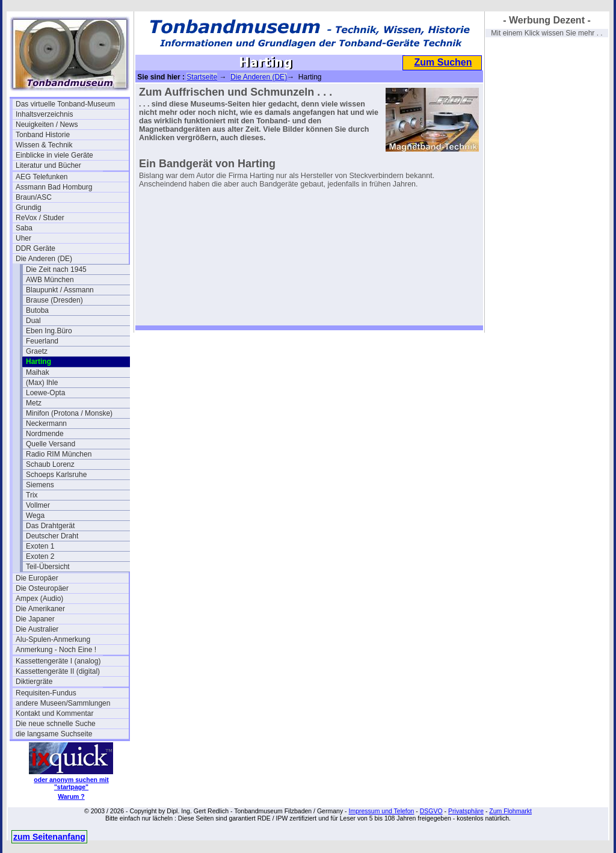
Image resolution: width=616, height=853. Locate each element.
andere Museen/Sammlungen (63, 703)
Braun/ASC (34, 197)
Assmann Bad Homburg (54, 187)
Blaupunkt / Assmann (60, 290)
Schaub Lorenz (50, 464)
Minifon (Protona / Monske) (69, 413)
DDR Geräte (35, 248)
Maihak (38, 372)
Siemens (40, 485)
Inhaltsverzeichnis (44, 114)
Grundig (29, 208)
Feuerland (42, 341)
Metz (34, 403)
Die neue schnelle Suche (56, 724)
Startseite (202, 77)
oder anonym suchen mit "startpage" (71, 783)
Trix (32, 495)
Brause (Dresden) (54, 300)
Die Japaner (35, 619)
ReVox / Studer (40, 218)
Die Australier (37, 629)
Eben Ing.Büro (49, 331)
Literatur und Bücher (48, 165)
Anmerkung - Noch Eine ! (56, 650)
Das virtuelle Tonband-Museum (65, 104)
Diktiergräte (34, 682)
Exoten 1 (40, 546)
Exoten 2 (40, 556)
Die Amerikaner (40, 609)
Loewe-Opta (45, 393)
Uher (23, 238)
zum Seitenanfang (49, 837)
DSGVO (431, 811)
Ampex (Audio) (39, 599)
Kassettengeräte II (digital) (58, 671)
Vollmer (38, 505)
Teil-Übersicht (48, 567)
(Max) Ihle (42, 383)
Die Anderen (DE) (44, 259)
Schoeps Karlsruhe (56, 475)
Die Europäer (37, 578)
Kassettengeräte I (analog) (58, 661)
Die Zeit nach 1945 (56, 269)
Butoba (37, 310)
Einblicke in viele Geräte (54, 155)
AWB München (50, 280)
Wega (35, 516)
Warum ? (71, 796)
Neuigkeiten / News (47, 125)
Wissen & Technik (44, 145)
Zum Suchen (443, 62)
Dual (33, 321)
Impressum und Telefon (381, 811)
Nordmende (45, 434)
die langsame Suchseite (54, 734)
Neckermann (46, 423)
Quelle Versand (51, 444)
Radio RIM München (59, 454)
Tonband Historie (43, 135)
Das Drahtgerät (50, 526)
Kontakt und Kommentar (54, 713)
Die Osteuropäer (42, 588)
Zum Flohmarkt (510, 811)
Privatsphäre (466, 811)
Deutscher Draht (52, 536)
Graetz (37, 351)
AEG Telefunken (42, 177)
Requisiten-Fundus (46, 693)
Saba (24, 228)
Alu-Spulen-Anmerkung (53, 639)
